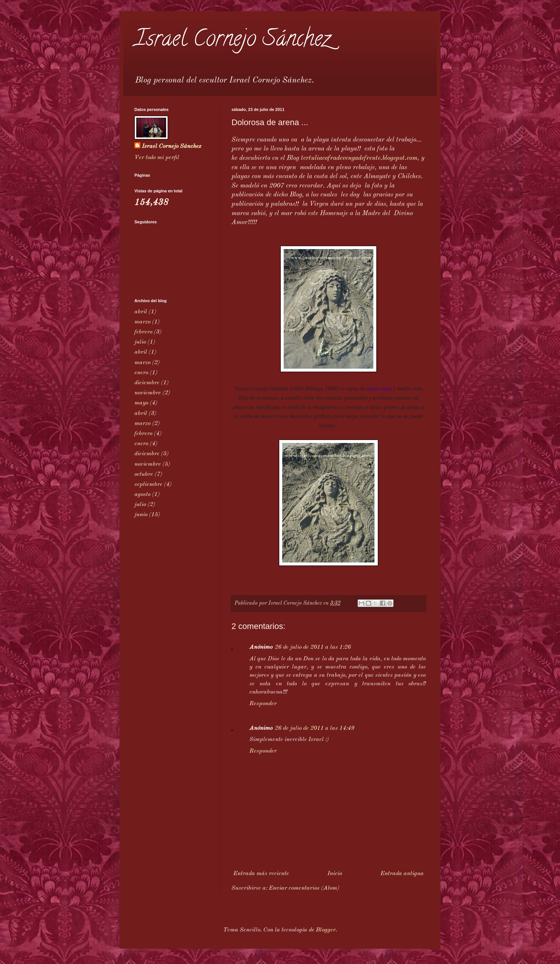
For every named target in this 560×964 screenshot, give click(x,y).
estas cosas (379, 388)
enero (141, 373)
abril (141, 312)
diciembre (147, 383)
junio (141, 515)
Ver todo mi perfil (157, 158)
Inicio (335, 874)
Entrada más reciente (261, 874)
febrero (143, 332)
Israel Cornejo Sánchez (232, 41)
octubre (144, 474)
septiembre (148, 484)
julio (140, 342)
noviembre (148, 393)
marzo (142, 322)
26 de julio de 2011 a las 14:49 (315, 728)
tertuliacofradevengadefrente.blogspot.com (359, 158)
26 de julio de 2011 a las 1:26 (313, 647)
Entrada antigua (402, 874)
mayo (141, 403)
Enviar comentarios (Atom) (304, 888)
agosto (142, 495)
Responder (263, 704)
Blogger (326, 930)
